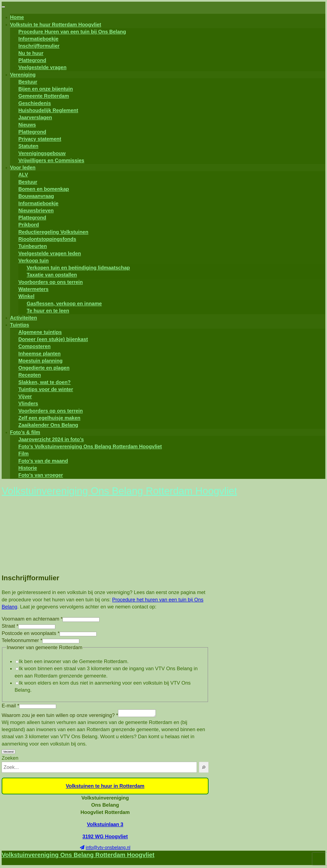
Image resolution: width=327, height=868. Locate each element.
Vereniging (23, 75)
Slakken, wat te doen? (45, 382)
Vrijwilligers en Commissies (51, 160)
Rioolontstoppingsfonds (47, 239)
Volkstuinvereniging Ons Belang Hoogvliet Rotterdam (105, 806)
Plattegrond (32, 60)
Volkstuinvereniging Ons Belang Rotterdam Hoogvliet (78, 856)
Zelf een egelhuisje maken (49, 418)
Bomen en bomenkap (44, 189)
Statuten (28, 146)
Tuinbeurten (33, 246)
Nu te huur (31, 53)
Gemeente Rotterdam (44, 96)
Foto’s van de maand (43, 461)
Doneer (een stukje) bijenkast (53, 339)
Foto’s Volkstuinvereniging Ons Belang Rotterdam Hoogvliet (90, 446)
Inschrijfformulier (39, 46)
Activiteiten (23, 318)
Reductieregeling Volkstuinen (53, 232)
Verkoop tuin (33, 261)
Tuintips (20, 325)
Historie (28, 468)
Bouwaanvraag (36, 196)
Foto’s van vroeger (41, 475)
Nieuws (27, 125)
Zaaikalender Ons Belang (48, 425)
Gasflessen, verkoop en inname (64, 303)
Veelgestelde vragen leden (50, 253)
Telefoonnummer (22, 640)
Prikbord (29, 225)
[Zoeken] (204, 768)
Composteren (35, 346)
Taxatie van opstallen (52, 275)
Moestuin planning (40, 361)
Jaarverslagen (35, 117)
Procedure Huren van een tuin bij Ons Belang (72, 32)
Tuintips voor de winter (46, 389)
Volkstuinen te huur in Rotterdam (105, 787)
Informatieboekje (38, 39)
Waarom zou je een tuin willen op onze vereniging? (60, 716)
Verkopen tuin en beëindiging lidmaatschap (78, 268)
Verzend (8, 753)
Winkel (26, 296)
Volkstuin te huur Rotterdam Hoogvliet (56, 25)
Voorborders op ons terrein (51, 282)
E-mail (10, 706)
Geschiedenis (35, 103)
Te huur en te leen (48, 311)
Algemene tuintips (40, 332)
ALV (23, 175)
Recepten (30, 375)
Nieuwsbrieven (36, 210)
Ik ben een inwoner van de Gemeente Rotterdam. (74, 661)
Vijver (25, 396)
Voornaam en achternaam (32, 619)
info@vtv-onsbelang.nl (108, 849)
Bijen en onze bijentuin (46, 89)
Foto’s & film (25, 432)
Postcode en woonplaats (31, 633)
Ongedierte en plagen (44, 368)
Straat (10, 626)
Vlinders (28, 403)
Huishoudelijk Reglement (48, 110)
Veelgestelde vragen (42, 67)
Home (17, 17)
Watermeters (33, 289)
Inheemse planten (40, 354)
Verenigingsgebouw (42, 153)
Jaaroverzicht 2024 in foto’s (51, 439)
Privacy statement (40, 139)
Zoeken (10, 759)
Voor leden (23, 167)
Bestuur (28, 82)
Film (23, 454)
